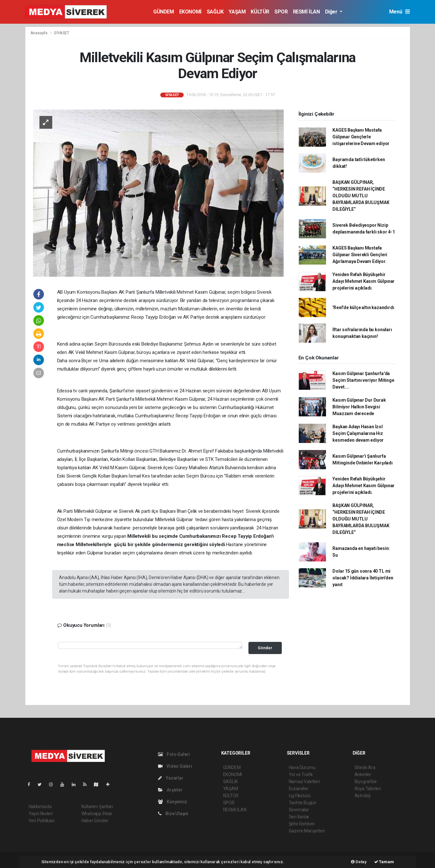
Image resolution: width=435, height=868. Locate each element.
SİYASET (62, 33)
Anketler (363, 774)
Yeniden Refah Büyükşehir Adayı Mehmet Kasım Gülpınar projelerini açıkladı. (364, 281)
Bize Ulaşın (173, 814)
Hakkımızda (40, 807)
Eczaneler (299, 789)
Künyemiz (173, 802)
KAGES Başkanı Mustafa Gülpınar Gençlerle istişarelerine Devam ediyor (361, 137)
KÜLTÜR (260, 12)
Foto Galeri (174, 754)
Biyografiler (366, 782)
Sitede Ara (365, 767)
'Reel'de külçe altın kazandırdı (363, 307)
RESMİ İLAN (306, 12)
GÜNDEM (164, 12)
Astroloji (363, 796)
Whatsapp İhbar (97, 814)
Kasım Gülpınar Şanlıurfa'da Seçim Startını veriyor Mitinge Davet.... (363, 380)
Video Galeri (175, 766)
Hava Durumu (302, 767)
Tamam (384, 862)
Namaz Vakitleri (304, 782)
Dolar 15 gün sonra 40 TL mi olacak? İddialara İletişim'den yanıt (363, 578)
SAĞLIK (215, 12)
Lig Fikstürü (300, 796)
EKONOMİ (190, 12)
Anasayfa (39, 33)
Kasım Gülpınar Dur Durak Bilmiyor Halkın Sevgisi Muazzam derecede (359, 407)
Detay (359, 862)
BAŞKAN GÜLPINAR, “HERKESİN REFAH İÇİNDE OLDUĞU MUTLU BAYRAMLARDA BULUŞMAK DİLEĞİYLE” (361, 196)
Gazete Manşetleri (307, 831)
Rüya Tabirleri (368, 789)
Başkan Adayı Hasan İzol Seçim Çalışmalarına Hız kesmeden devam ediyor (358, 433)
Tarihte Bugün (303, 803)
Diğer (332, 12)
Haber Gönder (95, 821)
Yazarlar (171, 778)
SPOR (281, 12)
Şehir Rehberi (302, 824)
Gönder (265, 648)
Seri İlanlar (299, 817)
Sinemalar (299, 810)
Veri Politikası (42, 821)
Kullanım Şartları (97, 807)
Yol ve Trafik (301, 774)
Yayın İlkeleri (41, 814)
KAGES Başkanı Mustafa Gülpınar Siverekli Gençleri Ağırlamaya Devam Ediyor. (360, 255)
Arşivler (170, 790)
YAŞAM (237, 12)
